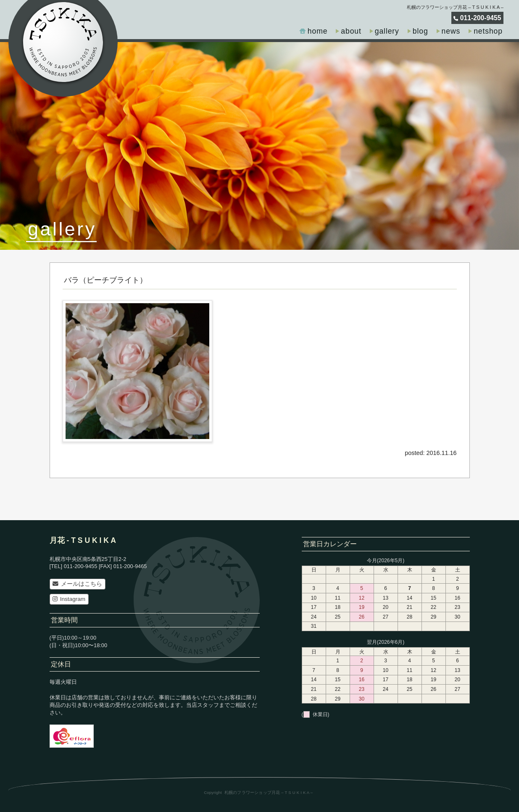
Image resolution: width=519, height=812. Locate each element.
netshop (488, 31)
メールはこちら (77, 584)
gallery (387, 31)
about (351, 31)
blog (420, 31)
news (451, 31)
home (318, 31)
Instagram (69, 599)
